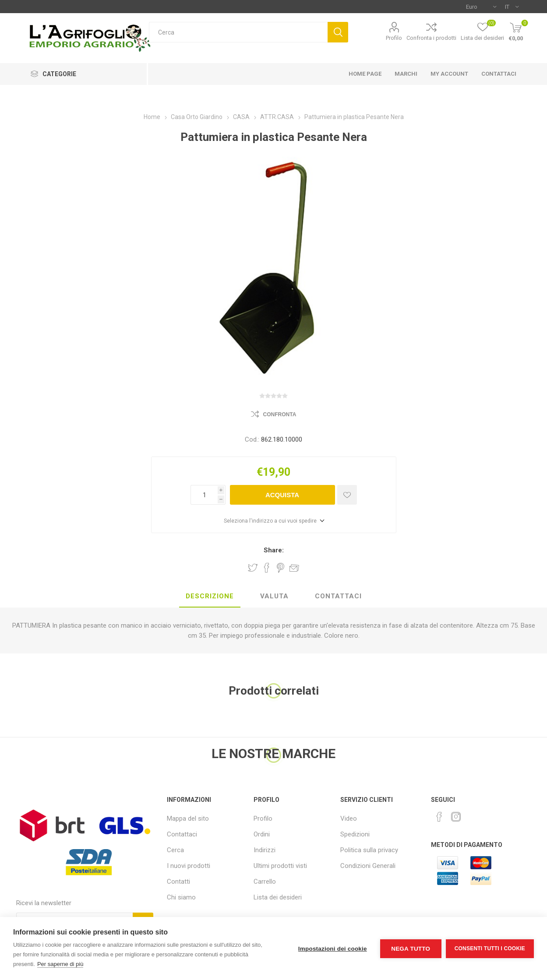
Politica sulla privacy (369, 850)
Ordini (262, 834)
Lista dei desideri (278, 897)
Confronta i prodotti (431, 38)
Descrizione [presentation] (210, 596)
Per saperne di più (60, 964)
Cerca (338, 32)
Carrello (265, 882)
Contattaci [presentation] (338, 596)
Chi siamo (181, 897)
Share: (274, 550)
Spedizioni (355, 834)
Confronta (280, 414)
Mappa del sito (188, 818)
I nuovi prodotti (189, 866)
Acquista (282, 495)
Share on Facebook (267, 568)
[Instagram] (456, 817)
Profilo (394, 38)
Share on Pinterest (281, 568)
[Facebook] (439, 817)
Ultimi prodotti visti (280, 866)
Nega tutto (411, 949)
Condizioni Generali (368, 866)
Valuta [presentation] (274, 596)
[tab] (210, 597)
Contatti (178, 882)
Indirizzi (265, 850)
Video (349, 818)
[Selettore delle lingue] (512, 7)
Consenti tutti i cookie (490, 948)
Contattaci (182, 834)
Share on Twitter (253, 568)
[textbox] (238, 32)
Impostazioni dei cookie (333, 949)
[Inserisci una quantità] (204, 495)
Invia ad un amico (294, 568)
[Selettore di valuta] (481, 7)
